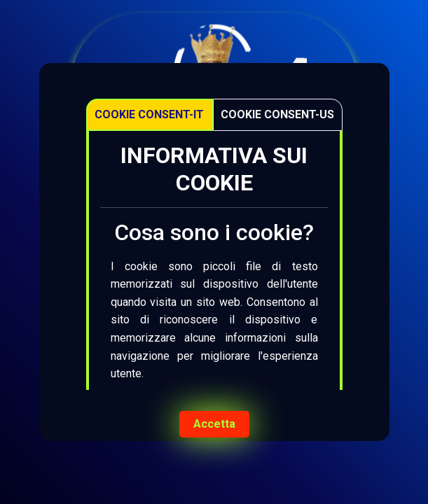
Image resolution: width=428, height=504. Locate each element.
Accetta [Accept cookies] (214, 424)
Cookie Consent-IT (149, 114)
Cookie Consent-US (277, 114)
